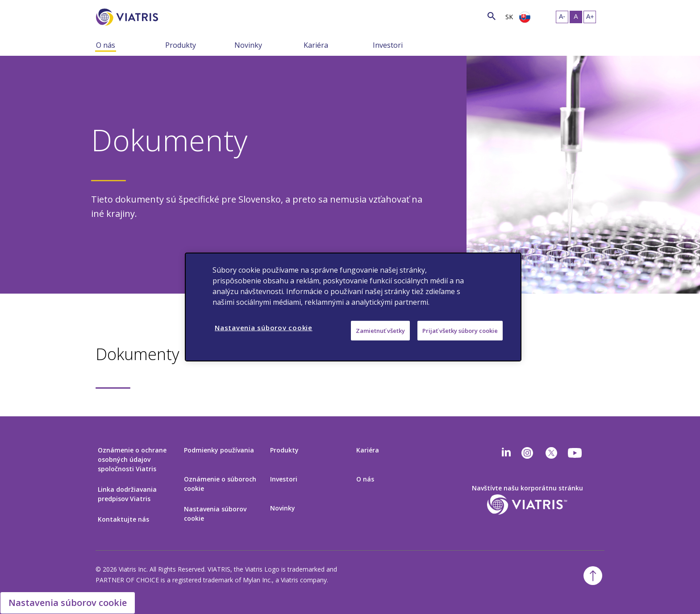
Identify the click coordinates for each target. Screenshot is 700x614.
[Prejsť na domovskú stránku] (129, 17)
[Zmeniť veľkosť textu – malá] (562, 17)
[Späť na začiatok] (593, 576)
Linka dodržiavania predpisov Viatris (127, 494)
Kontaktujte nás (123, 519)
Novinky (248, 45)
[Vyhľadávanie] (175, 16)
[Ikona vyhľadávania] (492, 16)
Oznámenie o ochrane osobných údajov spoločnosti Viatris (132, 459)
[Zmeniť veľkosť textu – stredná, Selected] (576, 17)
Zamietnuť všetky (380, 331)
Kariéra (316, 45)
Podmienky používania (219, 450)
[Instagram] (527, 453)
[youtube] (575, 453)
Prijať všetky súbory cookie (460, 331)
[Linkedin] (506, 453)
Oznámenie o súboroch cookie (220, 484)
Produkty (181, 45)
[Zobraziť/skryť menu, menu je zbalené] (158, 45)
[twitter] (551, 453)
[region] (353, 307)
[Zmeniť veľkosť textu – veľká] (590, 17)
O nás (106, 45)
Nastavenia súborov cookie (215, 514)
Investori (388, 45)
